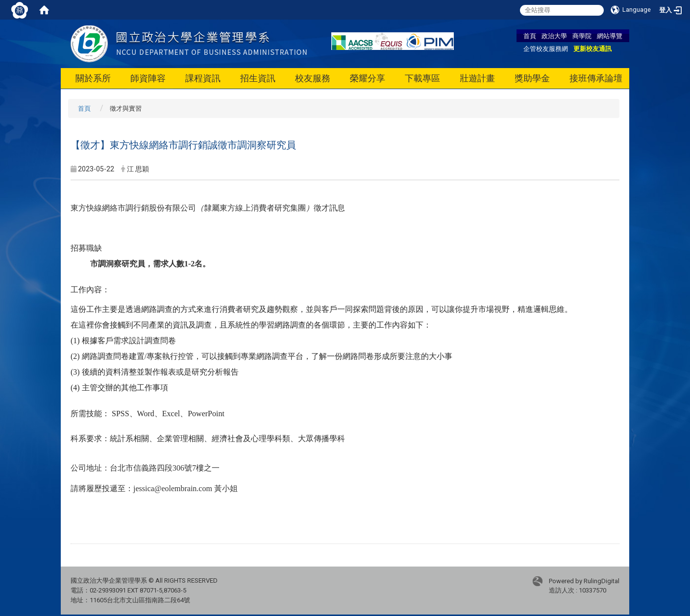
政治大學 (554, 36)
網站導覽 (610, 36)
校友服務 (313, 78)
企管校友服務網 (546, 48)
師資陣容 (148, 78)
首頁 (530, 36)
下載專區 (422, 78)
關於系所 (93, 78)
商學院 (582, 36)
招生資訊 (258, 78)
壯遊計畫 (477, 78)
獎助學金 (532, 78)
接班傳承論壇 (596, 78)
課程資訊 (203, 78)
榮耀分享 (368, 78)
